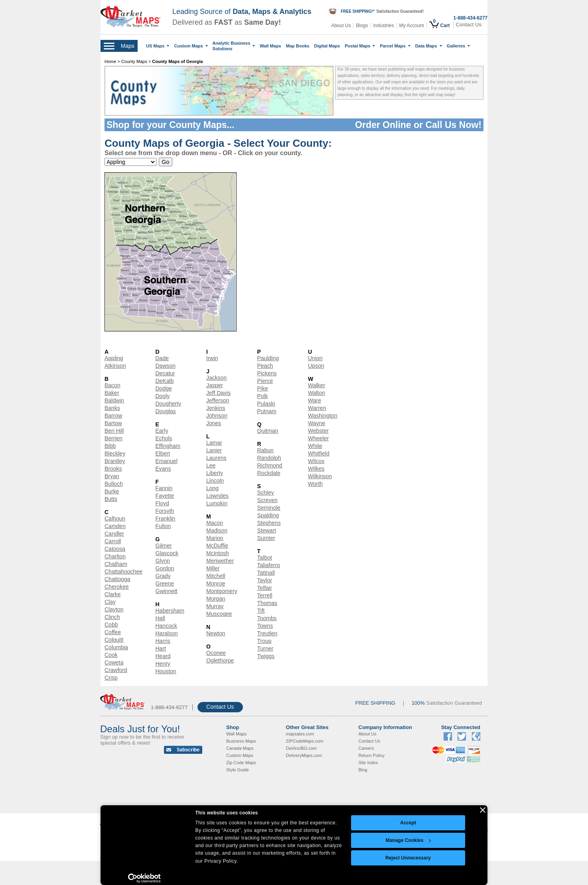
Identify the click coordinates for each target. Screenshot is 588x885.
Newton (216, 633)
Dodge (164, 388)
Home (110, 61)
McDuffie (217, 546)
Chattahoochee (123, 572)
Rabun (265, 450)
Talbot (265, 558)
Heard (163, 656)
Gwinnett (167, 591)
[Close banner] (483, 810)
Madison (217, 530)
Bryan (112, 476)
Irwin (212, 358)
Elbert (163, 453)
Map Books (298, 46)
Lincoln (215, 481)
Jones (214, 423)
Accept (408, 823)
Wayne (317, 423)
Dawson (166, 366)
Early (162, 431)
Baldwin (114, 400)
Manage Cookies (408, 840)
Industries (384, 26)
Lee (211, 465)
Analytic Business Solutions (234, 46)
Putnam (267, 411)
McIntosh (218, 553)
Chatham (116, 564)
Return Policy (372, 755)
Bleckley (115, 453)
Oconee (216, 653)
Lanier (214, 450)
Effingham (168, 446)
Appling (114, 358)
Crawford (116, 670)
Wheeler (318, 438)
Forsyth (165, 511)
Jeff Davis (218, 393)
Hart (161, 648)
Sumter (266, 538)
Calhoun (115, 518)
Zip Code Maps (241, 763)
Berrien (113, 438)
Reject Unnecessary (408, 858)
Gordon (165, 568)
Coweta (114, 662)
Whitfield (319, 453)
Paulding (268, 358)
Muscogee (219, 614)
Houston (166, 671)
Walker (317, 385)
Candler (114, 534)
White (315, 446)
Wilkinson (320, 476)
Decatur (165, 373)
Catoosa (115, 549)
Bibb (110, 446)
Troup (264, 641)
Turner (265, 648)
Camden (115, 526)
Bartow (113, 423)
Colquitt (114, 640)
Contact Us (469, 25)
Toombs (267, 618)
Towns (265, 626)
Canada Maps (240, 748)
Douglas (166, 411)
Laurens (216, 458)
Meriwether (220, 561)
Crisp (111, 678)
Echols (164, 438)
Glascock (167, 553)
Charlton (115, 556)
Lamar (214, 443)
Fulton (163, 526)
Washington (323, 416)
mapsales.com (300, 734)
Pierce (265, 381)
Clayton (114, 609)
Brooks (113, 469)
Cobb (111, 625)
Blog (363, 770)
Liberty (215, 473)
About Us (341, 26)
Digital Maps (327, 46)
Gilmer (164, 546)
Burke (112, 491)
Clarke (112, 594)
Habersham (170, 611)
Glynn (163, 561)
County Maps (135, 61)
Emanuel (167, 461)
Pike (263, 388)
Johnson (217, 416)
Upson (316, 366)
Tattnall (266, 573)
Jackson (216, 378)
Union (315, 358)
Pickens (267, 373)
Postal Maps (360, 46)
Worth (315, 484)
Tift (261, 611)
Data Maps (429, 46)
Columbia (116, 647)
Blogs (362, 26)
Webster (318, 431)
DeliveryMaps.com (304, 755)
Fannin (164, 488)
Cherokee (117, 587)
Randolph (269, 458)
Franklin (166, 518)
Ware (315, 400)
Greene (165, 583)
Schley (266, 493)
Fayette (165, 496)
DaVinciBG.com (301, 748)
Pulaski (266, 404)
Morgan (216, 599)
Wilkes (316, 469)
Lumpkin (217, 503)
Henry (163, 664)
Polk (263, 396)
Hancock (166, 626)
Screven (267, 500)
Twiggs (266, 656)
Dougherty (169, 404)
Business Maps (241, 741)
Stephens (269, 523)
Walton (317, 393)
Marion (215, 538)
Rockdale (269, 473)
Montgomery (222, 591)
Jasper (215, 385)
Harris (163, 641)
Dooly (163, 396)
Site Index (368, 763)
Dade (162, 358)
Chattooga (117, 579)
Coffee (113, 632)
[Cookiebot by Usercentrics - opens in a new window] (145, 878)
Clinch (112, 617)
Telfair (265, 588)
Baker (112, 393)
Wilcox (316, 461)
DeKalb (165, 381)
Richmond (270, 465)
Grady (163, 576)
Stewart (267, 530)
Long (212, 488)
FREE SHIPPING (375, 703)
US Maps (158, 46)
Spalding (268, 515)
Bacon (112, 385)
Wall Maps (270, 46)
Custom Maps (191, 46)
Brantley (115, 461)
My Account (412, 26)
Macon (215, 523)
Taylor (265, 580)
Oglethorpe (220, 660)
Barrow (113, 416)
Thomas (267, 603)
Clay (110, 602)
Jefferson (218, 400)
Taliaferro (269, 565)
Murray (215, 606)
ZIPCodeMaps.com (305, 741)
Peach (265, 366)
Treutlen (267, 633)
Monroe (216, 583)
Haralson (167, 633)
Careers (366, 748)
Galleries (458, 46)
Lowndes (217, 496)
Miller (213, 568)
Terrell (265, 595)
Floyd (162, 503)
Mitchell (216, 576)
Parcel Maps (395, 46)
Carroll (113, 541)
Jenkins (216, 408)
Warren (317, 408)
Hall (160, 618)
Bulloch (114, 484)
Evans (163, 469)
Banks (112, 408)
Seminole (269, 508)
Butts (111, 499)
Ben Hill (114, 431)
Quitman (268, 431)
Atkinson (115, 366)
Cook (111, 655)
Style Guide (238, 770)
